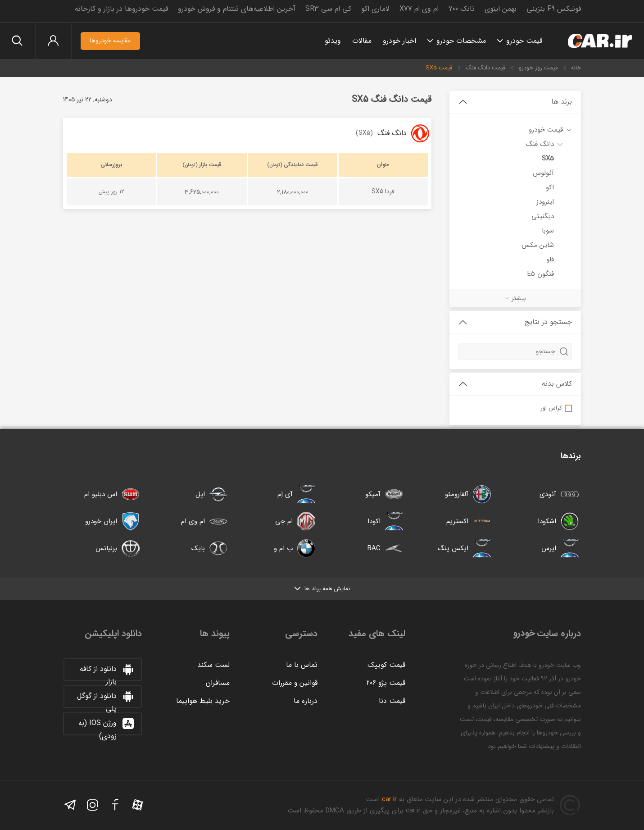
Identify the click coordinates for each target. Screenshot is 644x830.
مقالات (360, 41)
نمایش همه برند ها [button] (322, 589)
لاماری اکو (375, 9)
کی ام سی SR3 (328, 9)
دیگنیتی (543, 216)
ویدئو (331, 41)
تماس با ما (302, 665)
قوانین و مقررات (295, 683)
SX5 (548, 159)
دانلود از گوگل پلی (105, 699)
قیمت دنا (392, 701)
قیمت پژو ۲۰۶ (385, 683)
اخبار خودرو (397, 41)
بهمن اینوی (501, 9)
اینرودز (545, 202)
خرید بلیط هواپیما (203, 701)
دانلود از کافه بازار (107, 672)
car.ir (389, 799)
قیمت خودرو (522, 41)
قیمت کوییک (386, 665)
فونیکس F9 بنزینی (554, 9)
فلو (550, 260)
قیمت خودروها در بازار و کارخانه (121, 9)
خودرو (599, 41)
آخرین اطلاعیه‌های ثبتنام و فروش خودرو (237, 9)
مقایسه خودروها (113, 41)
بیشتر (519, 298)
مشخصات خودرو (459, 41)
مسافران (218, 683)
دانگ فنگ (540, 144)
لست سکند (213, 665)
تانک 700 (462, 9)
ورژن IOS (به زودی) (106, 726)
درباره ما (306, 701)
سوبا (548, 231)
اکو (550, 187)
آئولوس (543, 173)
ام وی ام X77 (419, 9)
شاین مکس (538, 245)
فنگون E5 (541, 274)
